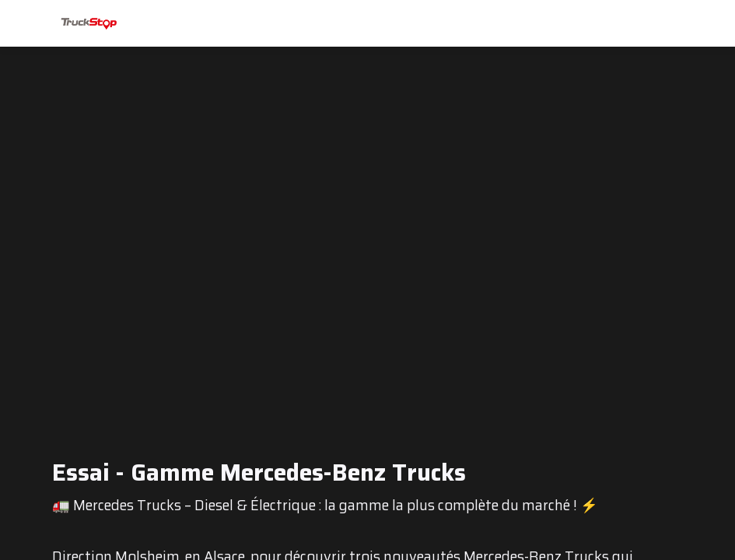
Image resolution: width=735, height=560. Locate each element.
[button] (23, 23)
